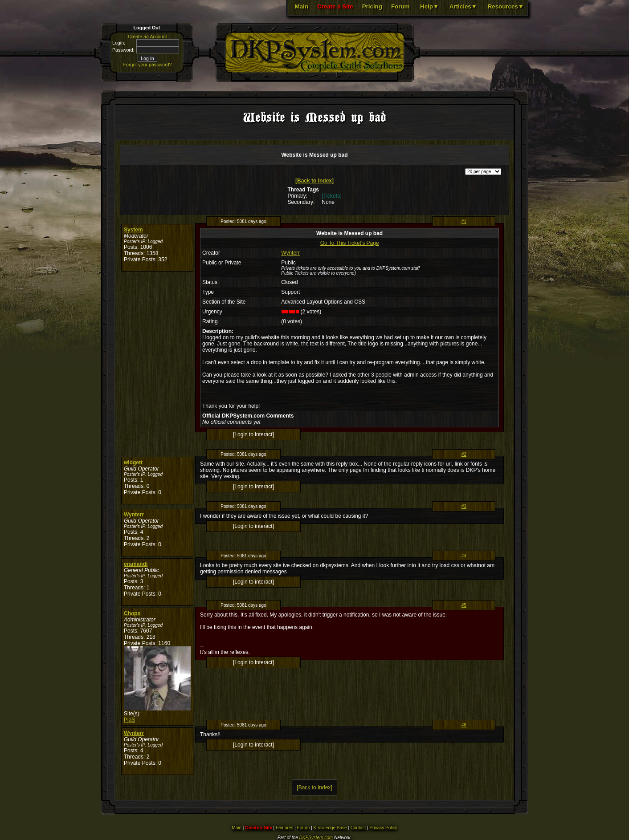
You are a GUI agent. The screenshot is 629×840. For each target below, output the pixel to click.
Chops (132, 613)
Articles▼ (463, 6)
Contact (358, 828)
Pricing (372, 6)
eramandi (136, 564)
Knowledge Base (330, 828)
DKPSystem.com (316, 838)
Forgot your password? (148, 65)
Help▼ (429, 6)
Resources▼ (506, 6)
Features (284, 828)
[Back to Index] (314, 181)
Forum (400, 6)
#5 (464, 605)
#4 (464, 556)
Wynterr (290, 253)
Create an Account (147, 37)
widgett (133, 463)
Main (302, 6)
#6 (464, 725)
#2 (464, 454)
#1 (464, 221)
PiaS (129, 720)
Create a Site (335, 6)
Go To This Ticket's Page (350, 243)
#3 (464, 506)
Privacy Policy (383, 828)
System (133, 230)
